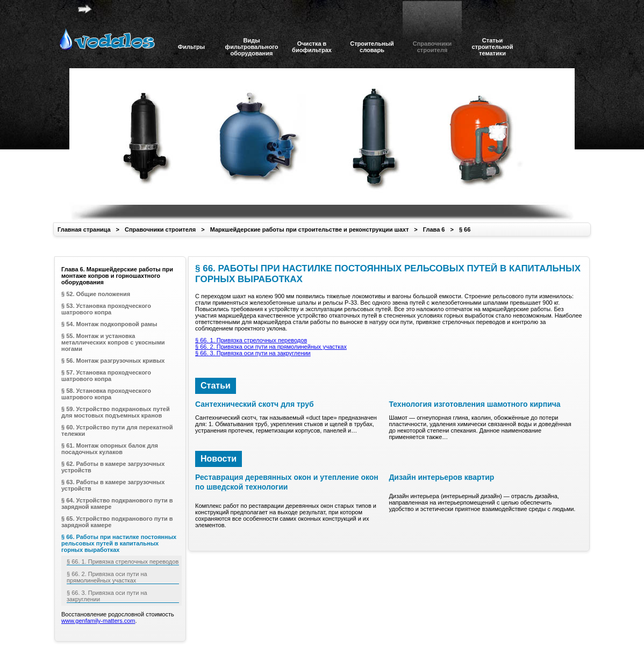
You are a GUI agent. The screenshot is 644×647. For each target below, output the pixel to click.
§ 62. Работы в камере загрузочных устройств (113, 467)
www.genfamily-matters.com (98, 621)
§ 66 (465, 229)
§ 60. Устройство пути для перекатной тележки (117, 430)
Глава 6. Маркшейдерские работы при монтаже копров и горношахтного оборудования (117, 276)
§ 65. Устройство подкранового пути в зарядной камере (117, 522)
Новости (219, 459)
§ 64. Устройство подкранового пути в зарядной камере (117, 504)
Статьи (216, 386)
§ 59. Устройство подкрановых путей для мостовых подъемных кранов (116, 412)
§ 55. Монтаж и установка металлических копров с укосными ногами (113, 342)
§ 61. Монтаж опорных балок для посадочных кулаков (110, 449)
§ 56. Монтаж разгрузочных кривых (113, 361)
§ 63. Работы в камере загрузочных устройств (113, 485)
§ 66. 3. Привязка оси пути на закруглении (253, 353)
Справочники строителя (160, 229)
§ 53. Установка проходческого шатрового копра (106, 309)
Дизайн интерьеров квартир (441, 477)
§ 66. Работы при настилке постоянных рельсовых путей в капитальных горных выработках (119, 543)
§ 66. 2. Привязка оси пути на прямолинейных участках (271, 347)
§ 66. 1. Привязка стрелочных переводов (251, 340)
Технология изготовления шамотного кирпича (474, 404)
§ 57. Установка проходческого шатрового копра (106, 376)
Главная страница (84, 229)
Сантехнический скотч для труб (255, 404)
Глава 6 (434, 229)
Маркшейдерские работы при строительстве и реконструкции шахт (310, 229)
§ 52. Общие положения (96, 294)
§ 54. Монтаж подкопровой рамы (109, 324)
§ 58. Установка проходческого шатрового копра (106, 394)
